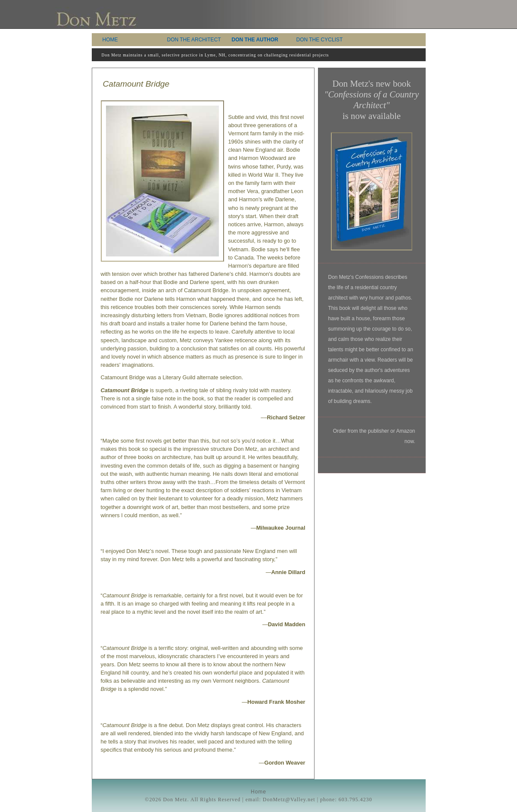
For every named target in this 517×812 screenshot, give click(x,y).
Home (258, 792)
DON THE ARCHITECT (194, 40)
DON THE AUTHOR (255, 40)
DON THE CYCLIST (320, 40)
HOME (110, 40)
